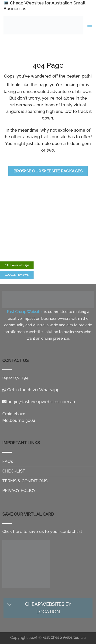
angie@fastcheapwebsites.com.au (39, 402)
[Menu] (90, 25)
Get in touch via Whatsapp (31, 390)
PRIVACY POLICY (19, 490)
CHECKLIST (14, 471)
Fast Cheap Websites (61, 638)
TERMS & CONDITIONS (25, 481)
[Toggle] (9, 605)
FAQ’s (8, 461)
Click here (12, 531)
